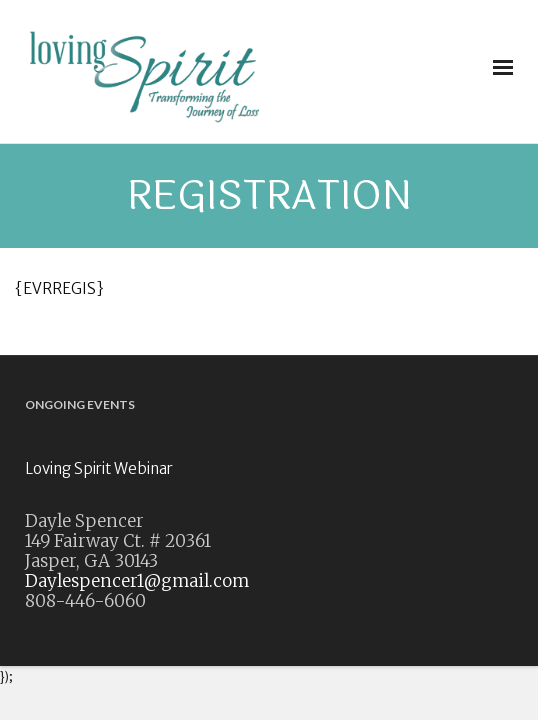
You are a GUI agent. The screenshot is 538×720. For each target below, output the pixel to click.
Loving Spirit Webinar (99, 468)
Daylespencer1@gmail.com (137, 581)
